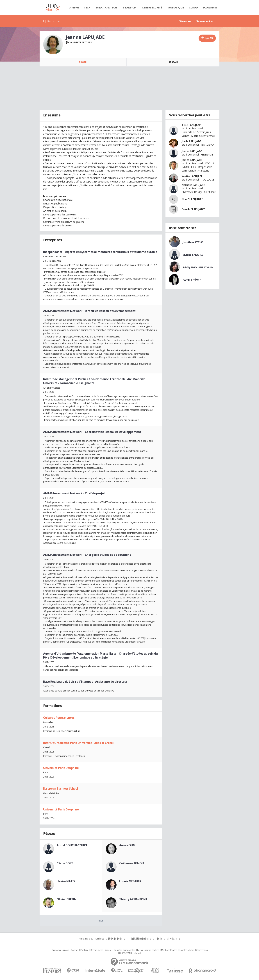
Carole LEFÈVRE (192, 280)
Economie (210, 7)
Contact (75, 950)
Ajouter (209, 38)
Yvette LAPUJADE (192, 176)
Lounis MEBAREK (130, 881)
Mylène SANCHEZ (193, 255)
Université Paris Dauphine (61, 768)
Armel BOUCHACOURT (72, 845)
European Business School (61, 788)
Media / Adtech (106, 7)
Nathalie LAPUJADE (193, 185)
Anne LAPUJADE (191, 125)
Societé (108, 950)
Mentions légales (169, 950)
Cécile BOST (65, 863)
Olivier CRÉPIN (66, 899)
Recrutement (96, 950)
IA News (74, 7)
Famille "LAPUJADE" (193, 209)
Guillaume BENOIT (132, 863)
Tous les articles (187, 950)
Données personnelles (124, 950)
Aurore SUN (127, 845)
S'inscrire (185, 21)
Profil (83, 62)
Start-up (129, 7)
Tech (87, 7)
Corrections (202, 950)
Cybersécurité (152, 7)
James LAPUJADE (192, 151)
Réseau (173, 62)
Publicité (84, 950)
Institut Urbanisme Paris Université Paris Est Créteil (79, 743)
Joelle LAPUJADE (191, 141)
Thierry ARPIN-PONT (133, 899)
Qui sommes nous (60, 950)
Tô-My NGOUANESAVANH (198, 267)
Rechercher (54, 21)
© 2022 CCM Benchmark (130, 953)
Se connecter (205, 21)
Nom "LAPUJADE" (192, 199)
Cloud (193, 7)
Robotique (176, 7)
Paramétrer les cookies (148, 950)
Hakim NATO (66, 881)
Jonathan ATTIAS (193, 242)
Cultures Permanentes (59, 718)
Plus (101, 921)
